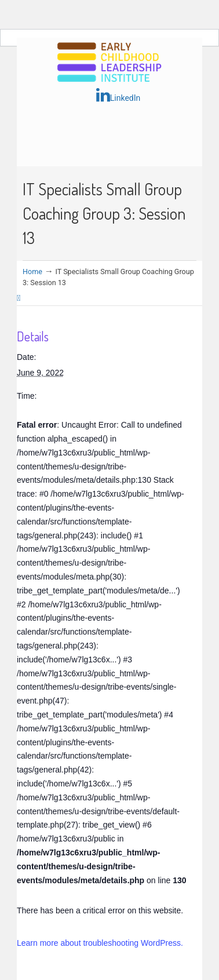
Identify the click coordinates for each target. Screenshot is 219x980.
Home (32, 272)
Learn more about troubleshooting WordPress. (100, 943)
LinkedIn (118, 95)
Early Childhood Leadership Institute (110, 63)
